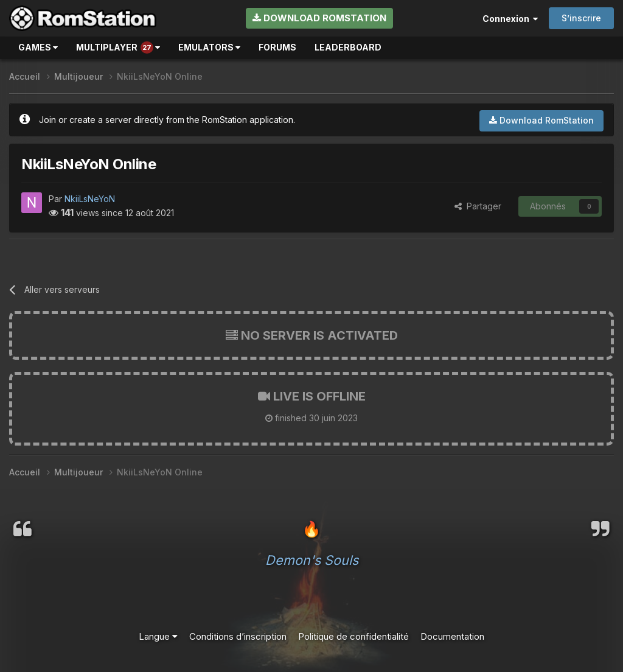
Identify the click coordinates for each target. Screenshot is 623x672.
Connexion (510, 19)
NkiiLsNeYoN (90, 199)
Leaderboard (348, 47)
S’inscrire (581, 18)
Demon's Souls (312, 560)
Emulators (209, 47)
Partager (478, 206)
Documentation (452, 636)
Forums (277, 47)
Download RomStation (319, 18)
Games (38, 47)
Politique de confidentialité (353, 636)
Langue (158, 636)
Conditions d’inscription (238, 636)
